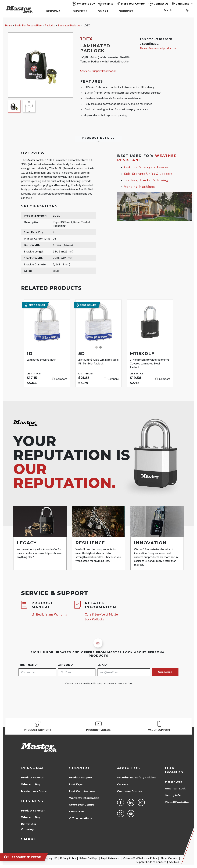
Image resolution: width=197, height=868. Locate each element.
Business (32, 801)
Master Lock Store (34, 791)
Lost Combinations (82, 791)
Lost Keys (76, 784)
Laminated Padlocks (69, 25)
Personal (33, 768)
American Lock (175, 789)
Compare (62, 379)
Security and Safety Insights (137, 778)
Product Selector (33, 778)
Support (80, 768)
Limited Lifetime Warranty (49, 614)
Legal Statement (110, 858)
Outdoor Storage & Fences (146, 167)
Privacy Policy (68, 858)
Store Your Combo (82, 805)
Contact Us (77, 811)
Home (9, 25)
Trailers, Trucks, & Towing (146, 180)
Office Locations (81, 818)
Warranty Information (84, 798)
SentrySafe (173, 795)
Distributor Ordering (29, 827)
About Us (129, 768)
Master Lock (173, 782)
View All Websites (177, 802)
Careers (123, 784)
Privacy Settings (88, 858)
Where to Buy (31, 784)
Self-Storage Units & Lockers (148, 174)
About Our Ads (169, 858)
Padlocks (50, 25)
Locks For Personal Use (28, 25)
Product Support (81, 778)
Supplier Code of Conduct (151, 862)
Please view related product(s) (158, 48)
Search (167, 10)
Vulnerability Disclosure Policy (140, 858)
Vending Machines (140, 187)
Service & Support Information (98, 71)
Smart (29, 839)
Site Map (174, 862)
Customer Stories (129, 791)
